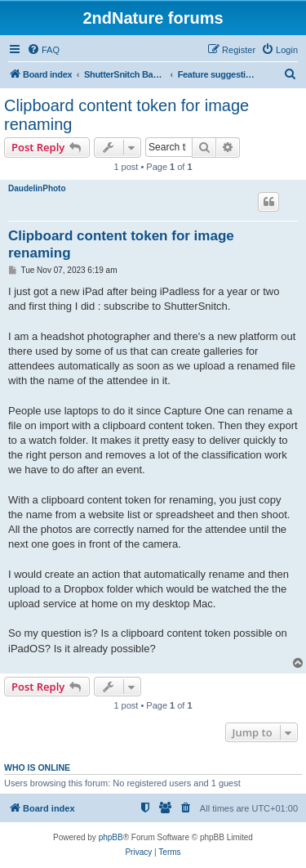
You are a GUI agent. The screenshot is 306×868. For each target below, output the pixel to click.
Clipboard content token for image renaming (126, 115)
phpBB (111, 837)
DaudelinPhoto (37, 188)
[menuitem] (43, 50)
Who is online (37, 767)
